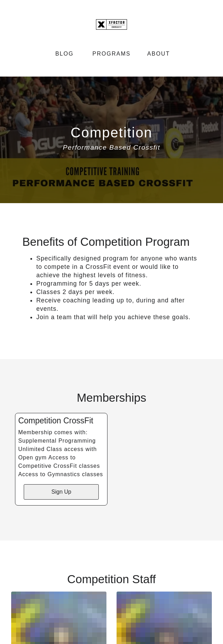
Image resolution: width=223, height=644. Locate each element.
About (159, 54)
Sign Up (61, 492)
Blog (64, 54)
